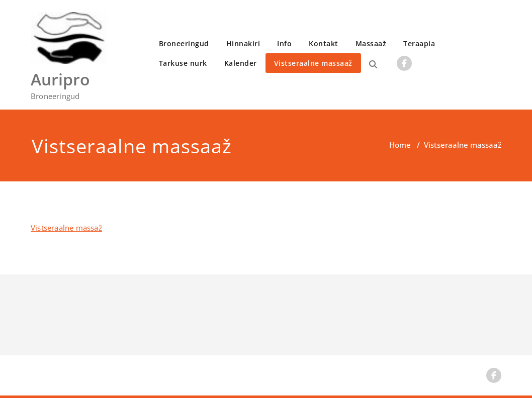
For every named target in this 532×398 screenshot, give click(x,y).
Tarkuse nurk (183, 63)
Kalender (241, 63)
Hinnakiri (243, 43)
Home (400, 145)
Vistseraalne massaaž (313, 63)
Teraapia (419, 43)
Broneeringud (184, 43)
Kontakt (324, 43)
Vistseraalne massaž (66, 228)
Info (284, 43)
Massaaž (371, 43)
